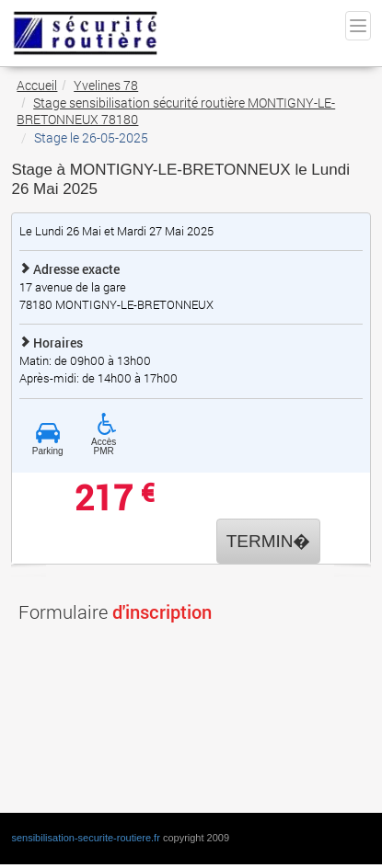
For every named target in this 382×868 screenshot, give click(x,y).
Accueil (37, 85)
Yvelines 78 (106, 85)
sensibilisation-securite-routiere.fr (85, 838)
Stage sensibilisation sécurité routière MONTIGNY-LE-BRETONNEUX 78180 (176, 111)
